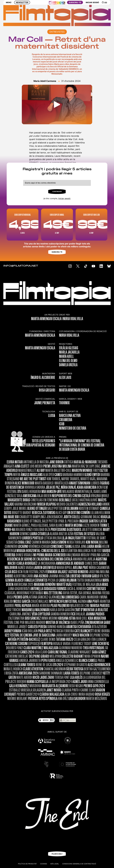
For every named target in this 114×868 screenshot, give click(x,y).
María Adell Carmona (45, 81)
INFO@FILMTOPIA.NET (21, 266)
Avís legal (55, 864)
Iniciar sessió (64, 198)
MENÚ (9, 4)
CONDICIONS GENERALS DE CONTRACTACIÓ (79, 864)
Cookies (44, 864)
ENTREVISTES (57, 32)
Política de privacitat (27, 864)
